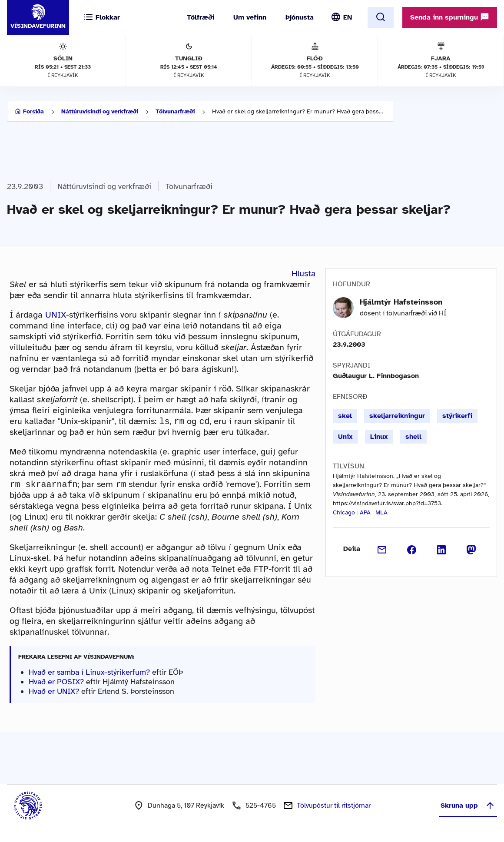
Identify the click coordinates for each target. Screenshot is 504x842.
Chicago (344, 512)
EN (348, 17)
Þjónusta (300, 17)
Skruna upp (468, 807)
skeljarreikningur (397, 416)
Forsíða (33, 111)
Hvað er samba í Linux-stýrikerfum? (89, 674)
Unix (345, 437)
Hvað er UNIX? (54, 693)
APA (365, 512)
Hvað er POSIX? (56, 683)
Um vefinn (250, 17)
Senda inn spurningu (450, 17)
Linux (379, 437)
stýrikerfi (457, 416)
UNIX (56, 315)
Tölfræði (201, 17)
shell (413, 437)
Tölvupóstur (334, 807)
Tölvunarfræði (175, 111)
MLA (381, 512)
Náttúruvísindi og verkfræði (100, 111)
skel (345, 416)
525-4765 (261, 807)
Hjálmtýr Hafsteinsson (401, 302)
